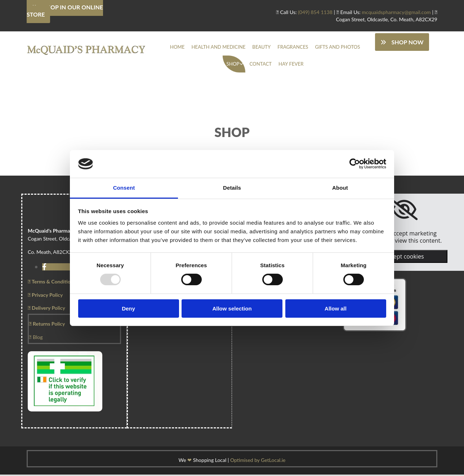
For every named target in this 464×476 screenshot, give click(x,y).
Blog (36, 338)
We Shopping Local (203, 462)
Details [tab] (232, 188)
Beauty (261, 47)
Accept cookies (404, 258)
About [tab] (340, 188)
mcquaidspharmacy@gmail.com (396, 12)
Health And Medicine (221, 47)
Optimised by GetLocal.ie (258, 462)
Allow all (336, 308)
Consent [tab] (124, 188)
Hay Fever (289, 65)
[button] (402, 42)
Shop (234, 65)
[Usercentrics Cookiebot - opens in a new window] (355, 164)
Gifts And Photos (332, 47)
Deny (128, 308)
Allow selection (232, 308)
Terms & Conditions (52, 283)
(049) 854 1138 (315, 12)
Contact (260, 65)
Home (183, 47)
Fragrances (291, 47)
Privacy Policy (45, 296)
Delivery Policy (46, 309)
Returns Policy (47, 325)
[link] (236, 65)
